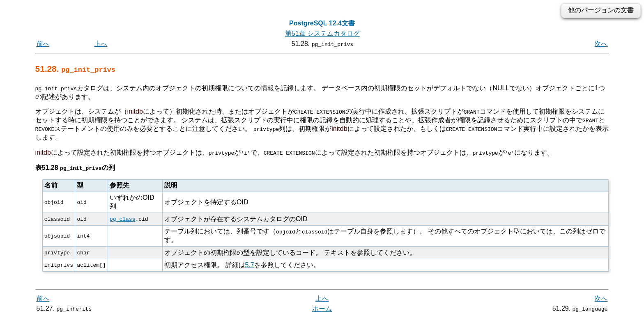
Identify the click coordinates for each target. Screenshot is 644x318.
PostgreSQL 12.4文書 (322, 23)
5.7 (249, 264)
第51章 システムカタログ (322, 33)
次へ (601, 44)
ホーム (322, 309)
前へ (43, 44)
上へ (101, 44)
